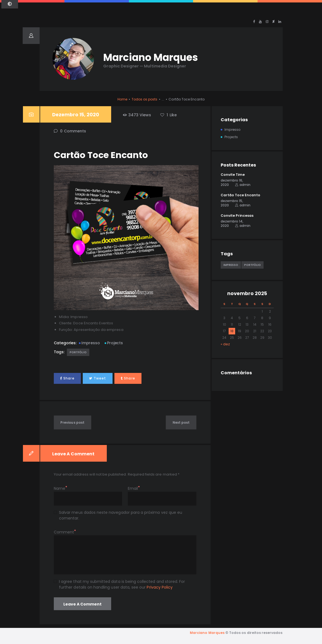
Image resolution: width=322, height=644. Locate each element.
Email (133, 488)
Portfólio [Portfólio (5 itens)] (252, 265)
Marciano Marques (207, 633)
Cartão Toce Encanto (240, 195)
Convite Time (233, 175)
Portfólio (78, 352)
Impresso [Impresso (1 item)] (231, 265)
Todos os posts (145, 99)
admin (245, 185)
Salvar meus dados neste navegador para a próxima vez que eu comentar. (121, 515)
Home (122, 99)
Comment (64, 532)
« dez (225, 344)
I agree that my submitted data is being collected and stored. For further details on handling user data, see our (122, 584)
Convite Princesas (237, 216)
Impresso (91, 343)
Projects (115, 343)
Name (60, 488)
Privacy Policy (160, 587)
